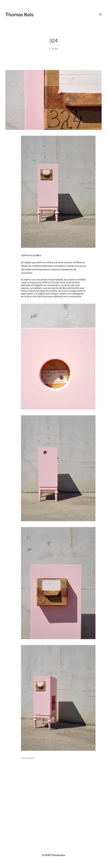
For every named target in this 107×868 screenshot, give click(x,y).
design (55, 49)
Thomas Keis (19, 15)
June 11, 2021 (27, 758)
